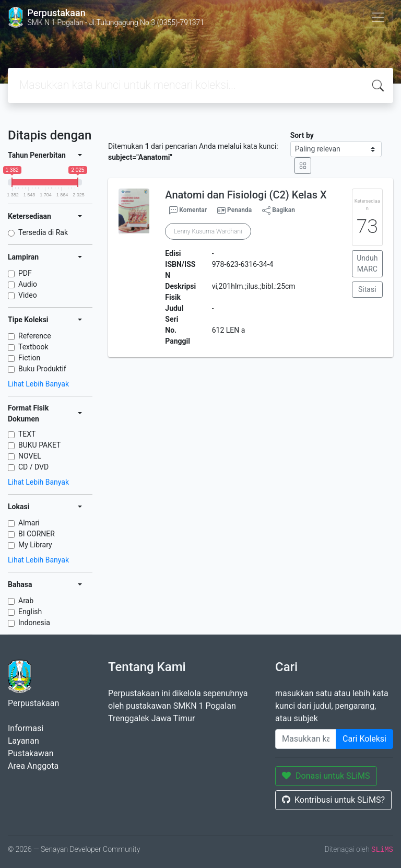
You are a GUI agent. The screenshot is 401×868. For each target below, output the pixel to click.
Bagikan (279, 210)
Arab (26, 601)
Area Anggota (33, 766)
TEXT (27, 434)
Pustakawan (31, 753)
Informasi (26, 728)
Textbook (33, 347)
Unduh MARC (367, 263)
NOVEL (30, 456)
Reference (35, 336)
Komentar (188, 210)
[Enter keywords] (306, 739)
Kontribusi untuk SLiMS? (333, 800)
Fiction (29, 358)
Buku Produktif (42, 369)
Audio (28, 284)
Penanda (239, 210)
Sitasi (367, 289)
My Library (35, 545)
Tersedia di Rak (43, 232)
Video (28, 295)
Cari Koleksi (364, 739)
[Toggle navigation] (378, 17)
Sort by (302, 135)
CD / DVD (33, 467)
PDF (25, 273)
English (30, 612)
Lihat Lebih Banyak (38, 384)
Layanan (23, 741)
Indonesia (34, 623)
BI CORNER (37, 534)
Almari (29, 523)
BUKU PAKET (39, 445)
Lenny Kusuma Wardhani (208, 231)
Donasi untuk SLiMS (326, 776)
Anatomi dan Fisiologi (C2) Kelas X (246, 195)
